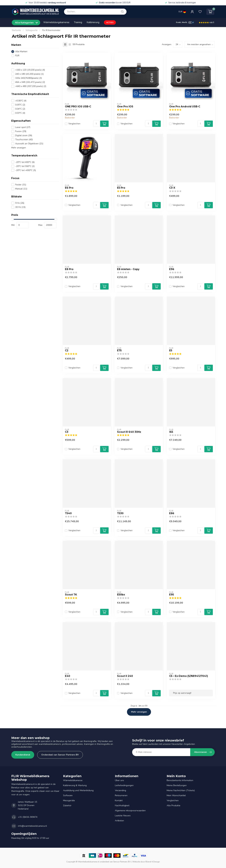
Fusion (21, 131)
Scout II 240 (125, 676)
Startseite (16, 30)
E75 (119, 351)
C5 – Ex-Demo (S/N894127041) (189, 676)
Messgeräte (69, 800)
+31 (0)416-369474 (28, 817)
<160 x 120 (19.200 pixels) (30, 70)
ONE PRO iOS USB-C (78, 107)
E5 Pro (121, 188)
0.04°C (20, 109)
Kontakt (119, 800)
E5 (171, 351)
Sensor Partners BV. (122, 862)
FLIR (17, 56)
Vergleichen (74, 124)
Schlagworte (32, 30)
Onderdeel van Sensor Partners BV (60, 755)
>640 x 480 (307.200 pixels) (31, 86)
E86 (172, 513)
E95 (172, 595)
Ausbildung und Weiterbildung (78, 790)
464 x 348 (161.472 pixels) (30, 82)
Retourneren (121, 795)
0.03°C (20, 113)
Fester (21, 185)
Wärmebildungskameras (56, 22)
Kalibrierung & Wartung (75, 785)
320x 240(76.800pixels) (28, 78)
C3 (67, 432)
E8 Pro (69, 269)
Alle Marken (21, 51)
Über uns (119, 780)
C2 (67, 351)
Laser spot (23, 127)
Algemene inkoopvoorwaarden (130, 811)
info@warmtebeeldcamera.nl (32, 826)
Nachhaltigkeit (122, 806)
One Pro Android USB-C (185, 107)
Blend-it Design (153, 862)
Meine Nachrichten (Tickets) (181, 790)
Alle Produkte (174, 806)
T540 (68, 513)
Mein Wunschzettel (176, 795)
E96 (172, 269)
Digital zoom (24, 135)
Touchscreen (24, 140)
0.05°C (20, 105)
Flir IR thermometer (51, 30)
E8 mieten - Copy (128, 269)
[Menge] (96, 124)
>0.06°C (21, 101)
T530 (120, 513)
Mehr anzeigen (19, 148)
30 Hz (20, 207)
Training (78, 22)
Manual (21, 189)
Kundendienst (23, 755)
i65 (171, 432)
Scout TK (71, 595)
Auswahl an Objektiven (29, 144)
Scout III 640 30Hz (129, 432)
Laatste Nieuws (123, 816)
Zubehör (67, 806)
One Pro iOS (125, 107)
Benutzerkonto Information (180, 780)
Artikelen (119, 821)
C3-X (172, 188)
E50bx (121, 595)
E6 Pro (69, 188)
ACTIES (110, 22)
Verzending (120, 790)
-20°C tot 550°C (25, 166)
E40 (68, 676)
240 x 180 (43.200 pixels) (29, 74)
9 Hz (20, 203)
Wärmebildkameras (73, 780)
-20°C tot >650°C (26, 170)
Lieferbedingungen (124, 785)
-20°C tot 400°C (25, 162)
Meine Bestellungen (177, 785)
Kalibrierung (93, 22)
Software (68, 795)
